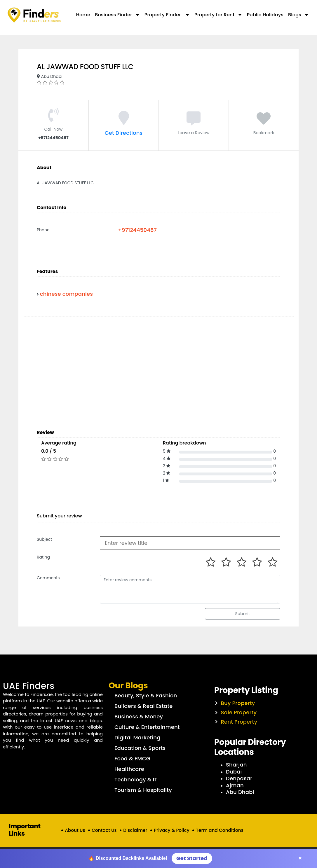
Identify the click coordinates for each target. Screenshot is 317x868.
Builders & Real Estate (144, 706)
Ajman (235, 785)
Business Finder (117, 15)
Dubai (234, 772)
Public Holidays (265, 15)
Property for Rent (218, 15)
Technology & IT (136, 779)
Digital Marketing (137, 737)
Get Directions (124, 133)
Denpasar (239, 778)
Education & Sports (140, 748)
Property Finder (167, 15)
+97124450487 (137, 230)
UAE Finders (29, 686)
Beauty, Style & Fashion (146, 695)
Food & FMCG (132, 758)
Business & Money (139, 716)
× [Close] (300, 858)
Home (83, 15)
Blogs (298, 15)
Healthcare (129, 769)
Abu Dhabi (240, 792)
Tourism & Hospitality (143, 790)
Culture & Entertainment (147, 727)
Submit (243, 614)
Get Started (192, 858)
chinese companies (66, 294)
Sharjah (236, 765)
